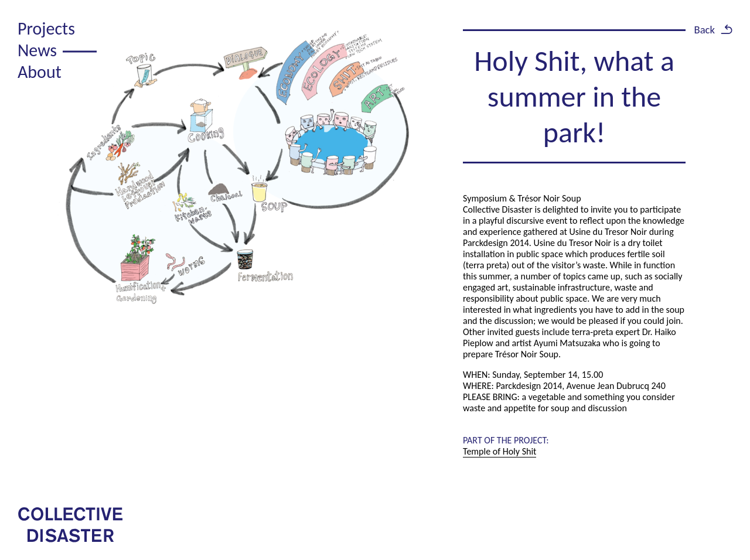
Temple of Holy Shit (500, 451)
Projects (46, 28)
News (37, 50)
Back (704, 30)
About (40, 72)
